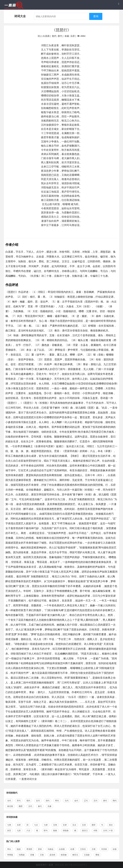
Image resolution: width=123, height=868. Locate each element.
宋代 (19, 801)
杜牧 (115, 849)
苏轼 (40, 849)
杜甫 (72, 849)
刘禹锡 (22, 855)
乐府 (19, 825)
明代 (57, 801)
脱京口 (85, 831)
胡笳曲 (66, 831)
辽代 (86, 801)
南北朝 (10, 806)
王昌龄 (87, 855)
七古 (36, 825)
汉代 (30, 806)
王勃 (42, 855)
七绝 (9, 825)
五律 (65, 825)
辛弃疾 (104, 849)
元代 (67, 801)
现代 (28, 801)
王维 (94, 849)
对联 (95, 831)
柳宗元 (75, 855)
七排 (19, 831)
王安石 (83, 849)
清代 (48, 801)
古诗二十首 (108, 831)
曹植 (97, 855)
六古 (28, 831)
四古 (111, 825)
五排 (84, 825)
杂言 (9, 831)
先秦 (49, 806)
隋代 (115, 801)
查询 (96, 16)
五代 (95, 801)
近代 (38, 801)
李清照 (29, 849)
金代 (76, 801)
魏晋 (21, 806)
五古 (74, 825)
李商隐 (10, 855)
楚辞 (94, 825)
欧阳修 (64, 855)
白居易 (62, 849)
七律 (46, 825)
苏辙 (32, 855)
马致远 (50, 849)
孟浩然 (52, 855)
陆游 (19, 849)
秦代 (40, 806)
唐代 (105, 801)
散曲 (55, 831)
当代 (9, 801)
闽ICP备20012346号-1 (76, 865)
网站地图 (60, 865)
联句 (46, 831)
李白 (9, 849)
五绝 (55, 825)
